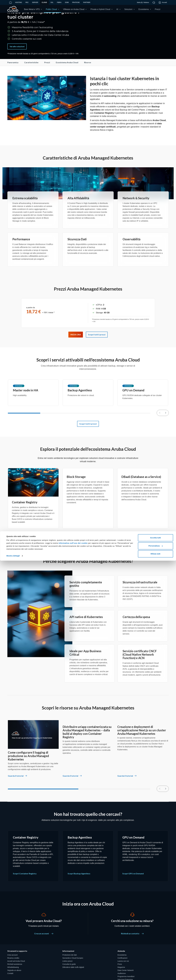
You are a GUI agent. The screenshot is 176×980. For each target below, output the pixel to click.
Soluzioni (128, 9)
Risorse (88, 75)
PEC (27, 2)
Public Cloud (51, 9)
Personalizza (156, 965)
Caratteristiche (31, 75)
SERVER (35, 2)
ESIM (67, 2)
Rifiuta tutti (155, 973)
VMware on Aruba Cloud (74, 9)
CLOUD (44, 2)
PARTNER (87, 2)
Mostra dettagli (13, 975)
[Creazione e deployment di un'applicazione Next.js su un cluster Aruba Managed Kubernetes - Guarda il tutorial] (127, 790)
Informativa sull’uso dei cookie (73, 962)
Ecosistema (144, 9)
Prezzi (158, 9)
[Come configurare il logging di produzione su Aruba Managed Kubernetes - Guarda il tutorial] (18, 790)
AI (117, 9)
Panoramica (13, 75)
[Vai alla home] (10, 2)
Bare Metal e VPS (32, 9)
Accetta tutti (156, 957)
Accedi (163, 2)
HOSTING (19, 2)
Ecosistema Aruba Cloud (67, 75)
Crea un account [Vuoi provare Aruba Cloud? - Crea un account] (44, 946)
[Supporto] (154, 2)
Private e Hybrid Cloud (100, 9)
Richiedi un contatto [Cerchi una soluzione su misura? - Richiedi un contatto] (132, 946)
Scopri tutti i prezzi (88, 437)
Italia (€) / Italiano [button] (143, 2)
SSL (52, 2)
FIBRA (59, 2)
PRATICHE (76, 2)
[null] (166, 426)
